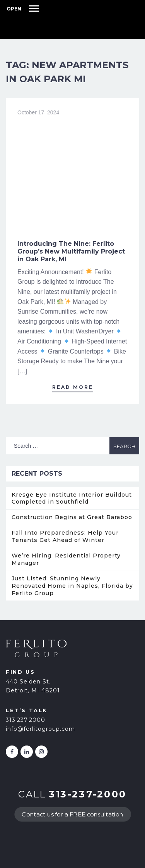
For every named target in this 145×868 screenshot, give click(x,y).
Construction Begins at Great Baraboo (72, 517)
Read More (73, 387)
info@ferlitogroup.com (40, 729)
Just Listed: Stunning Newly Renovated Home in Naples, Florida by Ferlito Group (72, 586)
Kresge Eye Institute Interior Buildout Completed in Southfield (72, 498)
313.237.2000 (26, 720)
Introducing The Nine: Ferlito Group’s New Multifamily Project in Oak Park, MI (71, 251)
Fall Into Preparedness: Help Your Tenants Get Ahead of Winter (65, 536)
